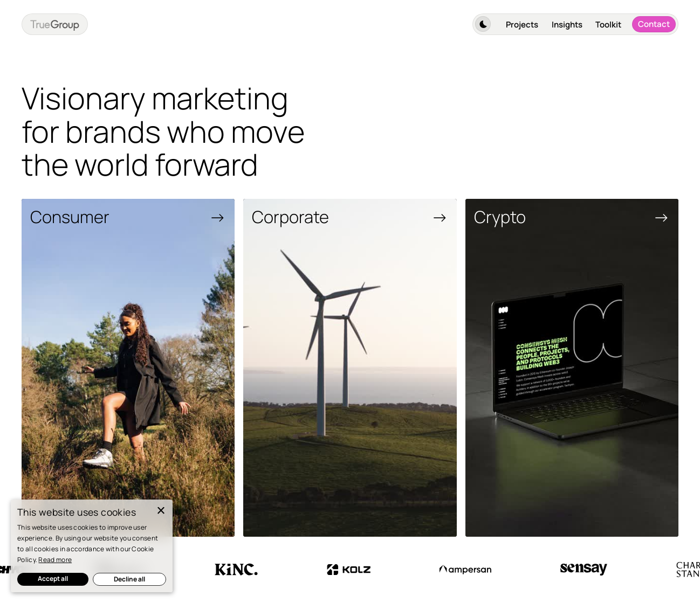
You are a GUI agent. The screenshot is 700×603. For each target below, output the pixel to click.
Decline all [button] (129, 579)
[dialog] (92, 546)
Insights (567, 25)
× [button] (160, 511)
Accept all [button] (53, 578)
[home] (55, 24)
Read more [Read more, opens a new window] (55, 560)
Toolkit (608, 25)
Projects (522, 25)
